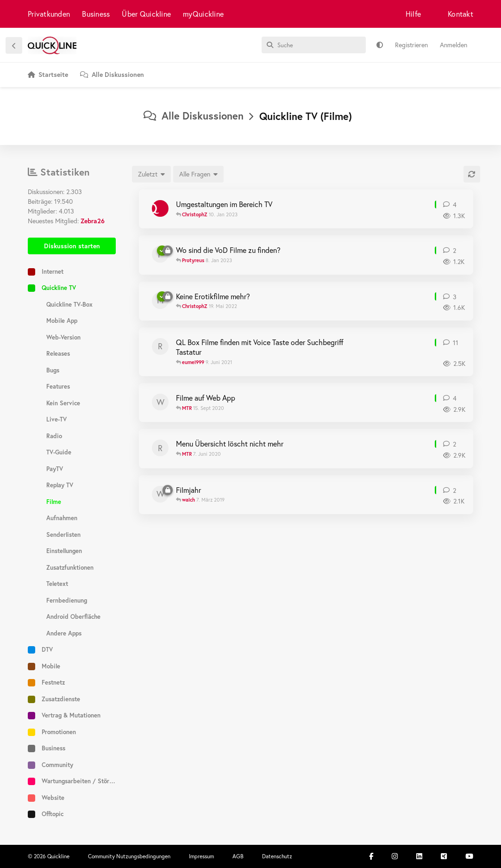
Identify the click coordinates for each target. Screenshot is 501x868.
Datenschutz (277, 856)
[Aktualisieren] (472, 174)
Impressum (201, 856)
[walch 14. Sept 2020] (160, 402)
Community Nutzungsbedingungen (129, 856)
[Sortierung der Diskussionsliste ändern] (151, 174)
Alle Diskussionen (194, 116)
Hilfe (413, 14)
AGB (238, 856)
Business (96, 14)
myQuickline (203, 14)
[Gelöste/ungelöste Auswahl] (198, 174)
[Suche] (314, 45)
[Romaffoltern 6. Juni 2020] (160, 448)
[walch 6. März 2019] (160, 494)
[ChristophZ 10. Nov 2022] (160, 208)
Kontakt (460, 14)
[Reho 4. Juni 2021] (160, 346)
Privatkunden (49, 14)
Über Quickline (146, 14)
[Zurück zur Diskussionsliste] (14, 45)
